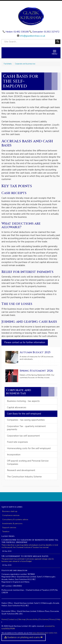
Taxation (6, 532)
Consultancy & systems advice (15, 519)
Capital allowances (17, 407)
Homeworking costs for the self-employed (29, 448)
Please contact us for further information (25, 342)
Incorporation (14, 455)
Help (58, 619)
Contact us (12, 619)
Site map (22, 619)
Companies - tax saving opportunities (26, 420)
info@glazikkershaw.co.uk (32, 36)
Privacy (52, 619)
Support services (9, 528)
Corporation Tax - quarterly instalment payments (26, 428)
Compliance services (11, 515)
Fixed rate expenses (17, 442)
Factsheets (8, 64)
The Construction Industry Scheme (24, 477)
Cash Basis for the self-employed (24, 414)
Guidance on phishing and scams (24, 637)
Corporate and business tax (25, 64)
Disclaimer (44, 619)
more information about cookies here (45, 633)
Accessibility (32, 619)
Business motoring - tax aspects (23, 401)
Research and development (21, 470)
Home (4, 619)
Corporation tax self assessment (23, 436)
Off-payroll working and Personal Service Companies (28, 462)
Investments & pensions (12, 524)
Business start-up (10, 511)
